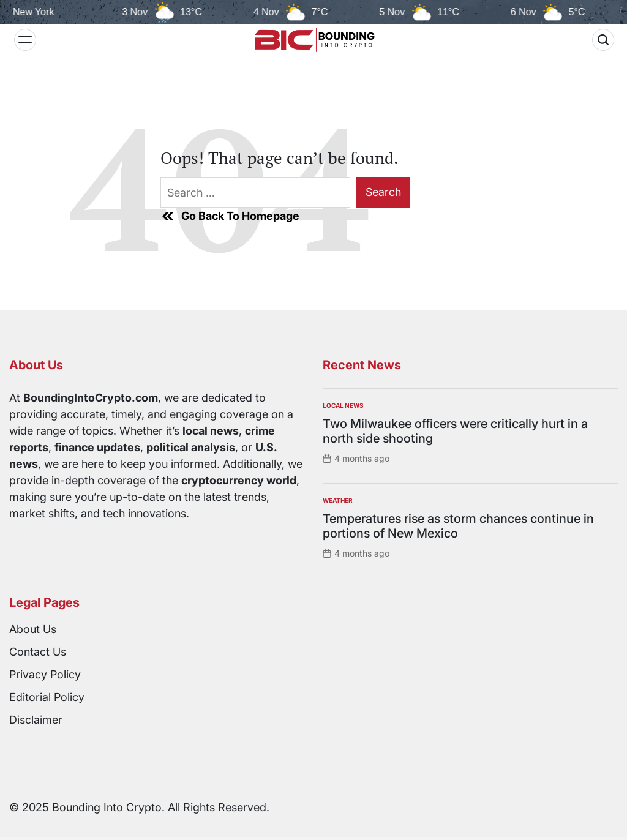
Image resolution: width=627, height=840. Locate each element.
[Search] (603, 40)
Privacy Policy (45, 674)
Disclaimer (36, 720)
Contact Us (38, 652)
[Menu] (25, 40)
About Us (33, 629)
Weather (338, 500)
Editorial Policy (47, 697)
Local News (343, 405)
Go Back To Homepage (230, 216)
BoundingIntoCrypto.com (91, 398)
